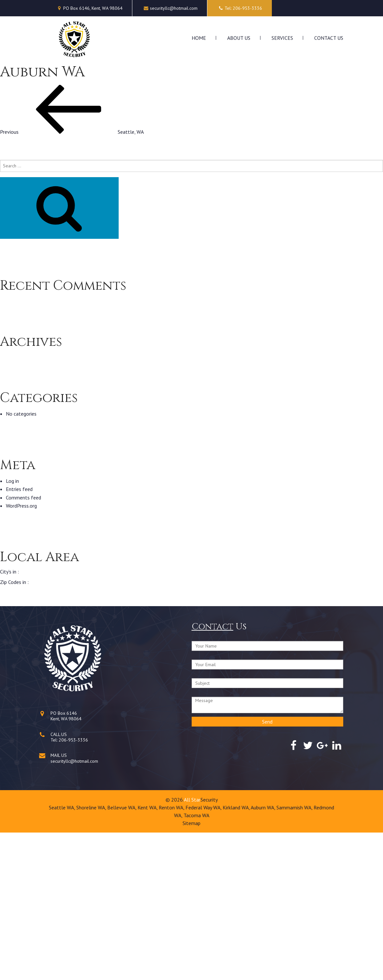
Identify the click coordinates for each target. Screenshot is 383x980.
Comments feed (23, 645)
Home (199, 38)
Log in (12, 628)
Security (209, 947)
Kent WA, (148, 955)
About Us (239, 38)
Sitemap (191, 971)
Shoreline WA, (92, 955)
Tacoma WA (196, 963)
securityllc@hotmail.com (174, 8)
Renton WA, (172, 955)
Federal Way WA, (204, 955)
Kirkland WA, (237, 955)
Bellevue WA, (122, 955)
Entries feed (19, 636)
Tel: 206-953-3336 (240, 8)
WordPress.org (21, 653)
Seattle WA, (63, 955)
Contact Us (329, 38)
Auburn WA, (264, 955)
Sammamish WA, (295, 955)
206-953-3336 (73, 887)
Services (282, 38)
